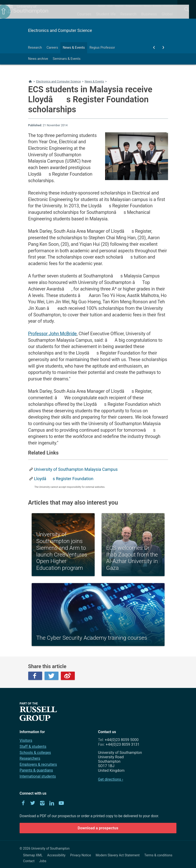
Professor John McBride (52, 334)
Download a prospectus (98, 828)
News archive (38, 59)
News (147, 6)
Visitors (26, 740)
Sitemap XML (33, 855)
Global (167, 14)
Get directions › (110, 779)
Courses (84, 14)
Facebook (35, 676)
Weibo (68, 676)
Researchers (30, 758)
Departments (134, 6)
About (101, 6)
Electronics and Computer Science (60, 30)
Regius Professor (102, 48)
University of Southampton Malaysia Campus (76, 469)
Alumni (119, 6)
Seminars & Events (67, 59)
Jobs (43, 861)
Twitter (52, 676)
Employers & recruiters (38, 764)
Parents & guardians (36, 770)
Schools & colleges (35, 753)
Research (128, 14)
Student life (106, 14)
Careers (52, 48)
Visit (110, 6)
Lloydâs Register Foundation (64, 479)
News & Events (74, 48)
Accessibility (56, 855)
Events (157, 6)
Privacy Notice (81, 855)
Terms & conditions (158, 855)
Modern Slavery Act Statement (118, 855)
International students (38, 776)
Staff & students (33, 747)
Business (149, 14)
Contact (168, 6)
